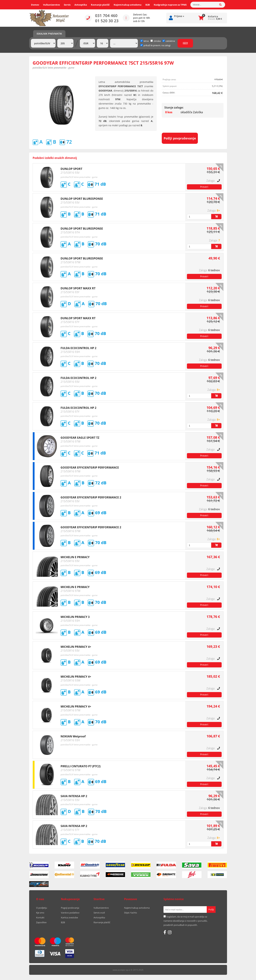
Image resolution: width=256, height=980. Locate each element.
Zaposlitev (41, 922)
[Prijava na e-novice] (211, 909)
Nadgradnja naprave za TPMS (170, 5)
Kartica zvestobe (69, 917)
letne (145, 41)
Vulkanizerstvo (51, 5)
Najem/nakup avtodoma (128, 5)
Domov (35, 5)
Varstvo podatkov (70, 913)
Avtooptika (81, 5)
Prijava (179, 16)
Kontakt (40, 917)
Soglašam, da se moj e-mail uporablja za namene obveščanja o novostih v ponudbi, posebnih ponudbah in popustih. (185, 921)
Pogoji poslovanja (70, 908)
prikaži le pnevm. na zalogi (157, 45)
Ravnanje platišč (100, 5)
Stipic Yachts (131, 913)
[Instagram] (170, 932)
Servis (67, 5)
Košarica (213, 16)
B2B (148, 5)
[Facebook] (165, 932)
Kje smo (40, 913)
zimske (156, 41)
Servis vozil (99, 913)
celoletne (169, 41)
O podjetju (42, 908)
